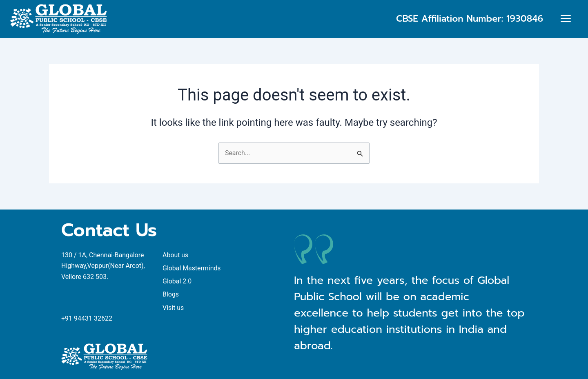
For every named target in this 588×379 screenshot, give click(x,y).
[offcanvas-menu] (566, 19)
